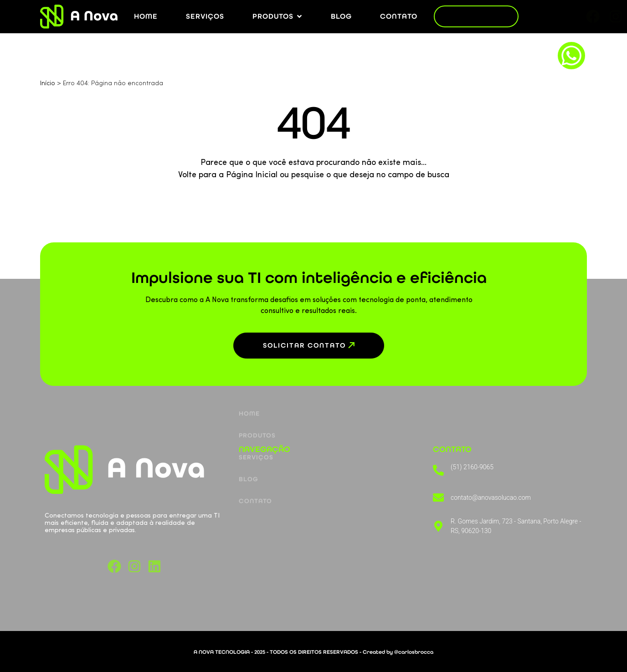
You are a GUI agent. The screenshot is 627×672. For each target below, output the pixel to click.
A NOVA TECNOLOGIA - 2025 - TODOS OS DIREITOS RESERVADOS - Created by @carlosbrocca (313, 652)
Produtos (257, 415)
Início (48, 84)
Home (249, 393)
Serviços (256, 437)
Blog (249, 459)
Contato (255, 480)
